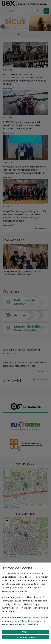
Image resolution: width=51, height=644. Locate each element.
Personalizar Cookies (26, 637)
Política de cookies (29, 621)
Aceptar (26, 632)
